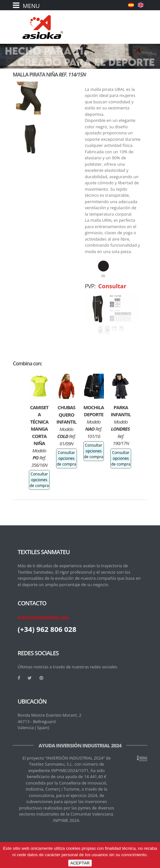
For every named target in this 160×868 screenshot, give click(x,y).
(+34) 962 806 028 (47, 629)
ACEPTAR (80, 863)
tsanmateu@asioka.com (43, 617)
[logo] (43, 27)
